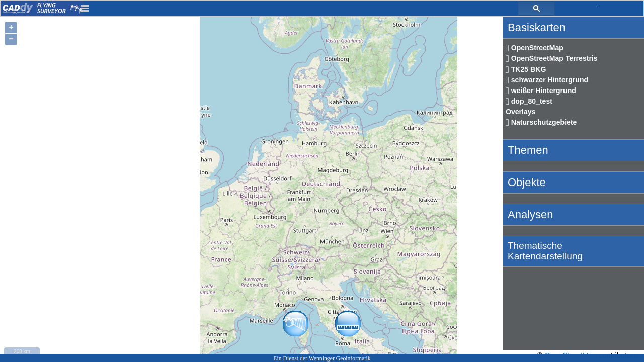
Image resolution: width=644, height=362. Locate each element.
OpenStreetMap (535, 48)
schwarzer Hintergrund (547, 80)
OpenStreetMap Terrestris (552, 58)
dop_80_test (529, 101)
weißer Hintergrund (541, 90)
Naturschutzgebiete (541, 122)
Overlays (521, 112)
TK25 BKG (526, 69)
